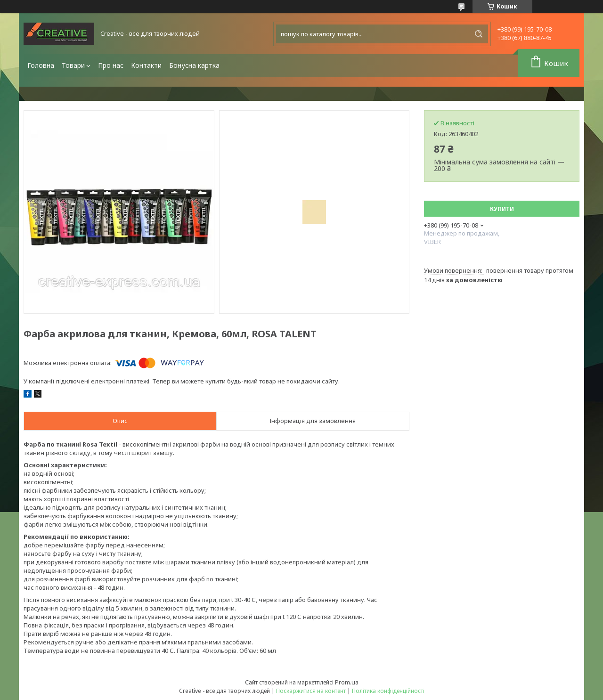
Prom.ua (347, 682)
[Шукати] (479, 34)
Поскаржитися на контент (311, 691)
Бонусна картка (194, 65)
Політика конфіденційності (388, 691)
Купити (502, 209)
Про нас (111, 65)
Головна (41, 65)
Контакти (146, 65)
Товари (73, 65)
